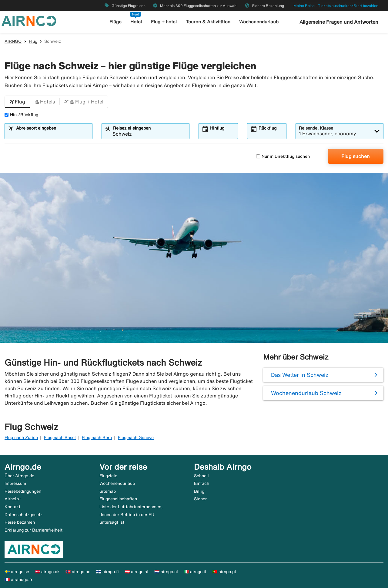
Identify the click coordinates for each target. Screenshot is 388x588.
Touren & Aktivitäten (208, 22)
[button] (17, 102)
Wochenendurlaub (259, 22)
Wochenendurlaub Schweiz (306, 393)
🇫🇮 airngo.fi (107, 572)
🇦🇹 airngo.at (137, 572)
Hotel (136, 22)
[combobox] (52, 134)
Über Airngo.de (19, 476)
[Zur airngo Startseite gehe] (29, 20)
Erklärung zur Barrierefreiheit (33, 530)
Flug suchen (356, 156)
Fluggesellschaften (118, 499)
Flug (33, 41)
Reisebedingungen (23, 491)
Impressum (15, 483)
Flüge (115, 22)
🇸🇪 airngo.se (17, 572)
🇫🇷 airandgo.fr (18, 580)
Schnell (201, 476)
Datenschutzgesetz (23, 515)
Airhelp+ (13, 499)
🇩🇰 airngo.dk (47, 572)
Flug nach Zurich (21, 438)
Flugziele (108, 476)
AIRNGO (13, 41)
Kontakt (12, 507)
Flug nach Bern (97, 438)
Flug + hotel (164, 22)
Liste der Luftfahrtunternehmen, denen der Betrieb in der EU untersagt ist (131, 514)
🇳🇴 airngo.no (78, 572)
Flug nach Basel (60, 438)
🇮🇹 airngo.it (195, 572)
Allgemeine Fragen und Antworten (339, 22)
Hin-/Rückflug (21, 115)
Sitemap (108, 491)
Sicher (200, 499)
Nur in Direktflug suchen (283, 156)
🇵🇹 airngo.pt (224, 572)
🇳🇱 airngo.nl (166, 572)
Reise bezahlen (20, 522)
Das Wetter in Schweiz (300, 375)
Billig (199, 491)
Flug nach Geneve (136, 438)
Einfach (202, 483)
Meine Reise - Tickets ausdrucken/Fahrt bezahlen (336, 6)
